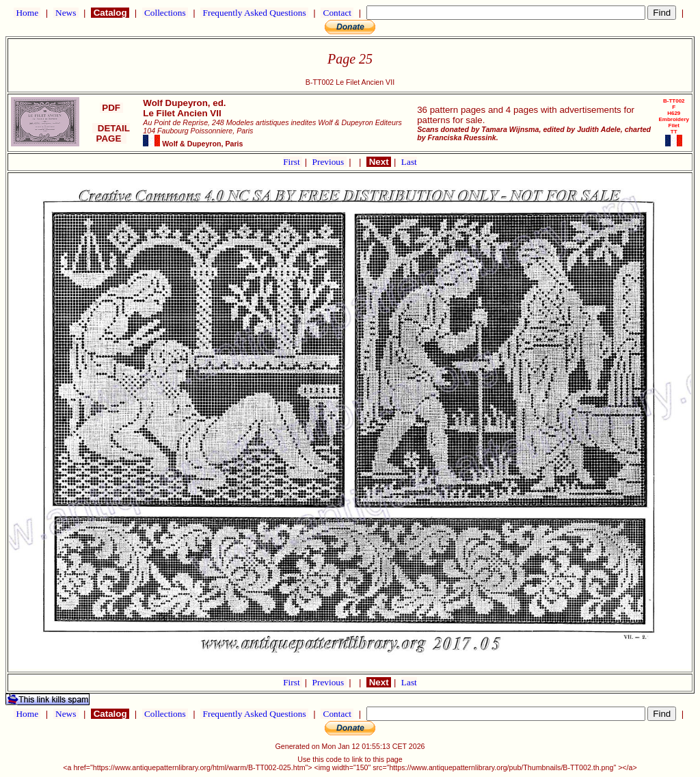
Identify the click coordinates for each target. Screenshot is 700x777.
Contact (337, 13)
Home (27, 13)
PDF (111, 108)
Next (379, 162)
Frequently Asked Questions (254, 13)
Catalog (110, 13)
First (293, 162)
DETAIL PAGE (111, 133)
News (66, 13)
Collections (165, 13)
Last (409, 162)
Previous (329, 162)
